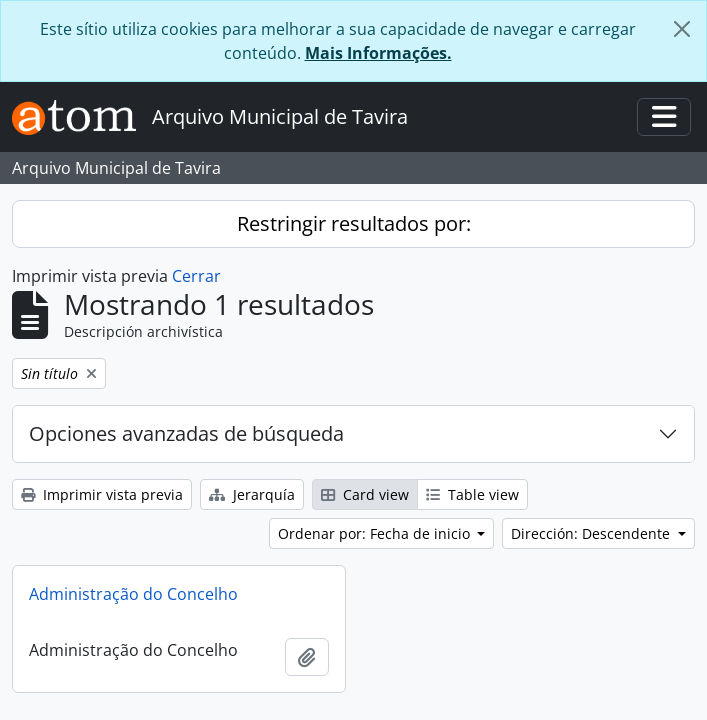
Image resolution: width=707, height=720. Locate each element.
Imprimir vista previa (102, 494)
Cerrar (196, 276)
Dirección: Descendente (592, 533)
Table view (472, 494)
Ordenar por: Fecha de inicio (376, 533)
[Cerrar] (682, 29)
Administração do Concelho (133, 594)
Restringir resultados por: (354, 223)
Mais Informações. (378, 53)
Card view (365, 494)
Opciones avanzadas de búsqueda (186, 433)
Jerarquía (252, 494)
